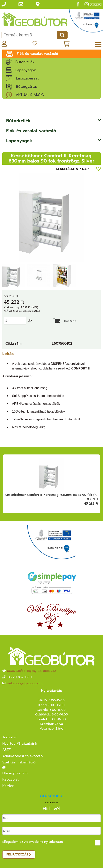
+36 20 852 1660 (19, 677)
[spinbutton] (16, 321)
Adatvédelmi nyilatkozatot (44, 842)
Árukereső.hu (51, 803)
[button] (24, 319)
